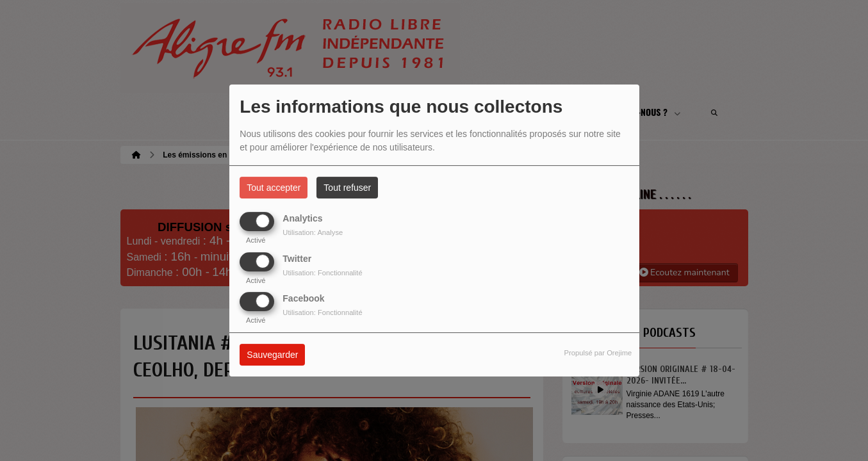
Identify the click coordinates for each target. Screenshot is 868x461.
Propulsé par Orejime (598, 353)
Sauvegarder (272, 355)
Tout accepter (274, 188)
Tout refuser (347, 188)
